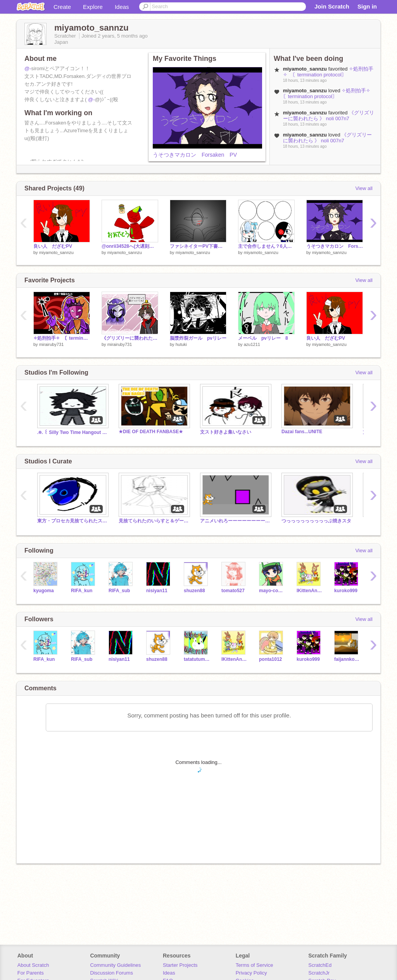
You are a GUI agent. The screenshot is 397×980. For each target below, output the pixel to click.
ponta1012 (270, 659)
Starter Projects (180, 965)
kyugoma (44, 591)
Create (62, 7)
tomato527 (233, 591)
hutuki (181, 344)
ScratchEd (320, 965)
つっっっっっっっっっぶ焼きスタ (316, 521)
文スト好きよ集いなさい (226, 432)
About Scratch (33, 965)
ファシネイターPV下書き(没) (198, 246)
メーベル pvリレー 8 (263, 338)
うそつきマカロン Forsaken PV (195, 155)
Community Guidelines (115, 965)
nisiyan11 (157, 591)
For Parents (31, 973)
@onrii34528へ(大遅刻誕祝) (130, 246)
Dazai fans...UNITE (302, 432)
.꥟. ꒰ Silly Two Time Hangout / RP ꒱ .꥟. (72, 432)
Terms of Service (255, 965)
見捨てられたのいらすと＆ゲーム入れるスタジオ (154, 521)
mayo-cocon (272, 591)
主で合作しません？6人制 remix (266, 246)
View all (364, 188)
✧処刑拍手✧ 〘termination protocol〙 (328, 72)
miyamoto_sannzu (56, 252)
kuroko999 (346, 591)
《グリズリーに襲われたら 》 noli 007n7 (329, 116)
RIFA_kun (82, 591)
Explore (93, 7)
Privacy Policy (251, 973)
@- (28, 68)
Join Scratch (332, 6)
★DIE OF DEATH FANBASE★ (151, 432)
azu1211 (252, 344)
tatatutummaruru (197, 659)
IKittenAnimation (310, 591)
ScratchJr (319, 973)
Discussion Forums (111, 973)
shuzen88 (194, 591)
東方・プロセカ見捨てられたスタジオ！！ (72, 521)
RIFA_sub (119, 591)
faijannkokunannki (347, 659)
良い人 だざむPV (53, 246)
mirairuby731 (52, 344)
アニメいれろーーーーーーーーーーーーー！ (235, 521)
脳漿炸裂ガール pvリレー (198, 338)
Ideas (122, 7)
